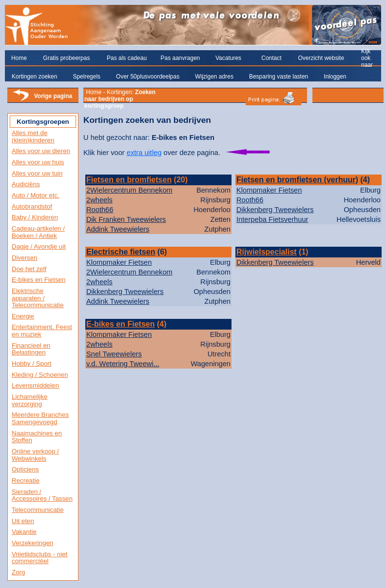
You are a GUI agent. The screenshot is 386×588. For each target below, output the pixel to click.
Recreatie (26, 480)
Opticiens (25, 469)
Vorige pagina (53, 96)
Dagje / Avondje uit (39, 246)
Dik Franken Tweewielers (126, 219)
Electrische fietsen (121, 252)
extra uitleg (144, 153)
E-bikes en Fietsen (39, 280)
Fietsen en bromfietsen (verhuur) (297, 180)
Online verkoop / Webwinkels (35, 455)
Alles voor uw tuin (37, 173)
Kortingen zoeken (34, 77)
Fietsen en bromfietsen (129, 180)
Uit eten (23, 521)
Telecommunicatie (38, 510)
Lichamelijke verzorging (29, 400)
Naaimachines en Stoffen (37, 437)
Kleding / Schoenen (40, 375)
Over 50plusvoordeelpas (148, 77)
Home (19, 58)
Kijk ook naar (367, 58)
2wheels (99, 200)
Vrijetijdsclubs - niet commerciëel (39, 558)
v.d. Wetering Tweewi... (123, 364)
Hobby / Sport (32, 363)
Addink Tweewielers (118, 229)
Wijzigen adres (214, 77)
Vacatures (228, 58)
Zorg (18, 572)
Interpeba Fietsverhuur (272, 219)
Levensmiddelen (35, 385)
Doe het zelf (29, 269)
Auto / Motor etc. (36, 195)
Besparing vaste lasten (279, 77)
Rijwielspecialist (267, 252)
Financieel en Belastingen (31, 349)
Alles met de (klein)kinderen (33, 137)
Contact (271, 58)
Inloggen (335, 77)
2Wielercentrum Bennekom (129, 190)
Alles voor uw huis (38, 162)
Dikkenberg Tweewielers (275, 210)
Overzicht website (321, 58)
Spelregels (87, 77)
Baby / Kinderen (35, 217)
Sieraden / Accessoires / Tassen (42, 495)
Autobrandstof (32, 206)
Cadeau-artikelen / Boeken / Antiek (38, 232)
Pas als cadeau (127, 58)
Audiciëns (26, 184)
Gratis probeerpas (66, 58)
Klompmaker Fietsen (269, 190)
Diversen (25, 258)
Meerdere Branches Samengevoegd (40, 418)
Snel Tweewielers (114, 354)
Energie (23, 316)
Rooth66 (100, 210)
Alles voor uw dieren (41, 151)
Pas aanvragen (181, 58)
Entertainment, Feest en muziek (42, 331)
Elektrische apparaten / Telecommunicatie (38, 298)
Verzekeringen (32, 543)
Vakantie (24, 532)
